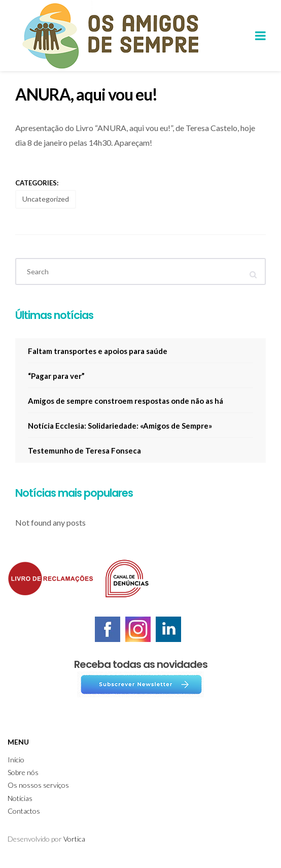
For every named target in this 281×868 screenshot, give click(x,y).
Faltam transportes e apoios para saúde (98, 351)
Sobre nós (23, 772)
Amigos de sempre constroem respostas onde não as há (126, 401)
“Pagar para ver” (56, 376)
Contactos (24, 811)
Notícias (20, 798)
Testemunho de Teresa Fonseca (84, 451)
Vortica (74, 839)
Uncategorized (46, 199)
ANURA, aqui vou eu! (86, 94)
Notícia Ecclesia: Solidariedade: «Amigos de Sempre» (120, 426)
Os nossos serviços (38, 785)
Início (16, 760)
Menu (18, 742)
